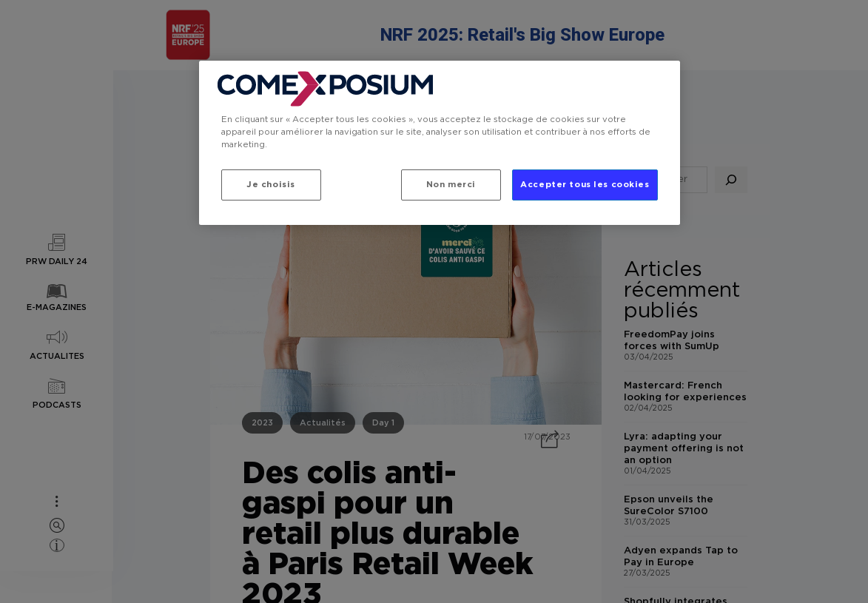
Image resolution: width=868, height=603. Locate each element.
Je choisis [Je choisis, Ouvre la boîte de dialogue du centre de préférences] (271, 185)
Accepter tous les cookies (585, 185)
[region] (440, 143)
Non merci (451, 185)
